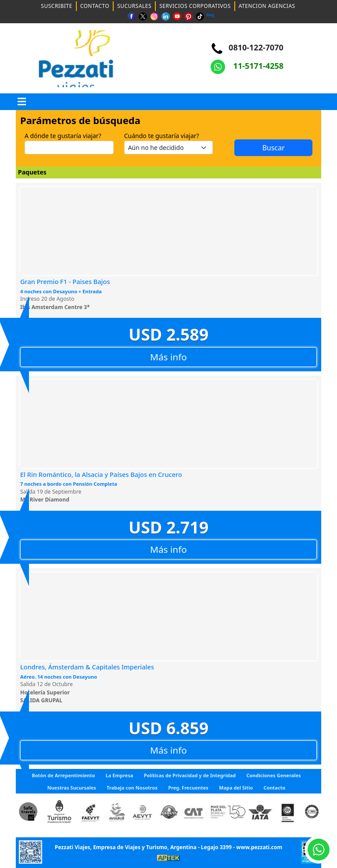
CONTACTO (95, 6)
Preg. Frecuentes (188, 788)
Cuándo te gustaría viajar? (162, 136)
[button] (22, 102)
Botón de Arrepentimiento (63, 775)
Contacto (275, 788)
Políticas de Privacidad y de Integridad (190, 775)
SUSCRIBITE (56, 6)
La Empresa (120, 775)
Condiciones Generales (273, 775)
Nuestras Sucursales (72, 788)
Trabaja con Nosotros (132, 788)
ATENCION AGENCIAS (267, 6)
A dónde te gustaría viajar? (63, 136)
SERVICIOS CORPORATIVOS (195, 6)
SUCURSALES (134, 6)
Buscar (268, 148)
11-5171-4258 (247, 66)
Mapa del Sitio (236, 788)
